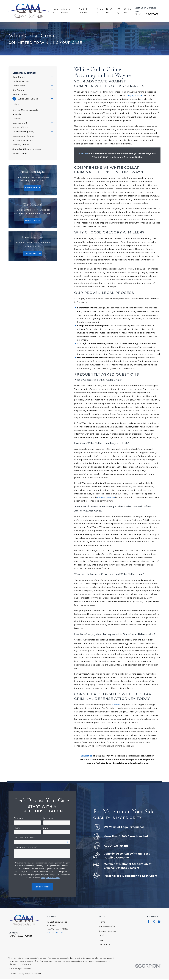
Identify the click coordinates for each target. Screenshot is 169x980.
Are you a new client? (25, 838)
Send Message (42, 887)
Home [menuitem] (55, 11)
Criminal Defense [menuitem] (83, 11)
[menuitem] (31, 77)
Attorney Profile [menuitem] (66, 11)
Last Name (49, 818)
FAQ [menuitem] (119, 11)
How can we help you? (25, 847)
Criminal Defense (108, 931)
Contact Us (105, 944)
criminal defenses (106, 497)
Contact (116, 705)
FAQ (101, 940)
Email (46, 828)
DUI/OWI (104, 935)
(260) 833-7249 (146, 14)
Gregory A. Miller (134, 95)
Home (102, 922)
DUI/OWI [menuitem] (109, 11)
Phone (17, 828)
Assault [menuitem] (100, 11)
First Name (19, 818)
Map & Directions (55, 932)
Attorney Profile (107, 926)
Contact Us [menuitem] (128, 11)
